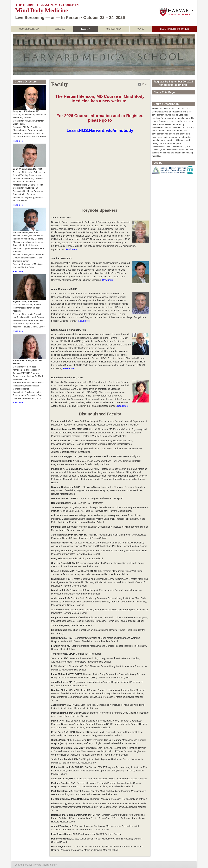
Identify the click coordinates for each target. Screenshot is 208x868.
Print (145, 84)
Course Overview (29, 29)
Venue (141, 29)
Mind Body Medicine (42, 10)
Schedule (60, 29)
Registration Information (175, 29)
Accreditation (114, 29)
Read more (71, 249)
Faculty (86, 29)
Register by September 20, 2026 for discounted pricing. (173, 83)
